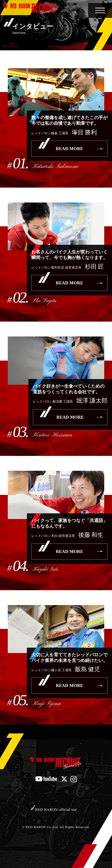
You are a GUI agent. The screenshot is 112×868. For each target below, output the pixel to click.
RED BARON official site (56, 810)
